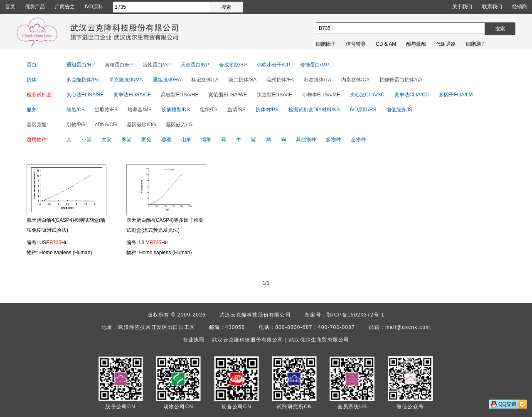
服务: (32, 110)
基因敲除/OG (141, 125)
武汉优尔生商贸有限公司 (319, 340)
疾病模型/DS (176, 110)
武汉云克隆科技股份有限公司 (255, 315)
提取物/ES (106, 110)
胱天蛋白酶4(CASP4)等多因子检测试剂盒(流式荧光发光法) (165, 225)
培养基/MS (139, 110)
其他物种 (306, 140)
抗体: (32, 80)
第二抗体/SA (243, 80)
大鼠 (106, 140)
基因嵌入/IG (179, 125)
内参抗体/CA (355, 80)
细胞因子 (326, 44)
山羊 (186, 140)
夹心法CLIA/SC (367, 95)
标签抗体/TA (318, 80)
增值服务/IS (399, 110)
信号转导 (356, 44)
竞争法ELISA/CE (132, 95)
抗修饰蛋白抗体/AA (401, 80)
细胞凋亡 (476, 44)
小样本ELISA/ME (321, 95)
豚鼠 (126, 140)
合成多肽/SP (233, 65)
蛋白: (32, 65)
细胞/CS (76, 110)
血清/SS (236, 110)
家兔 (146, 140)
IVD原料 (94, 7)
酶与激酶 (416, 44)
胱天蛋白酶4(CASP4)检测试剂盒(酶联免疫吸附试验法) (66, 225)
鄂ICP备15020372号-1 (356, 315)
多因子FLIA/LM (456, 95)
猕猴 (166, 140)
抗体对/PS (267, 110)
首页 (10, 7)
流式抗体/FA (280, 80)
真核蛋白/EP (119, 65)
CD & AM (386, 44)
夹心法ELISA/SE (85, 95)
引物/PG (76, 125)
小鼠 (86, 140)
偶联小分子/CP (273, 65)
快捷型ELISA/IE (275, 95)
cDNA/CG (106, 125)
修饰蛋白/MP (314, 65)
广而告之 (65, 7)
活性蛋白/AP (156, 65)
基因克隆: (37, 125)
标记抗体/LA (205, 80)
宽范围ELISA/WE (228, 95)
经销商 (520, 7)
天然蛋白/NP (195, 65)
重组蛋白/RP (81, 65)
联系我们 (492, 7)
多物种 (333, 140)
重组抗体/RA (167, 80)
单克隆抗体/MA (126, 80)
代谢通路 (446, 44)
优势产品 (35, 7)
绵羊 (206, 140)
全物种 (358, 140)
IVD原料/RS (363, 110)
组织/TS (209, 110)
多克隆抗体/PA (83, 80)
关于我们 (462, 7)
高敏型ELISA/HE (180, 95)
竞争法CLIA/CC (412, 95)
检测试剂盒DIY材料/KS (314, 110)
